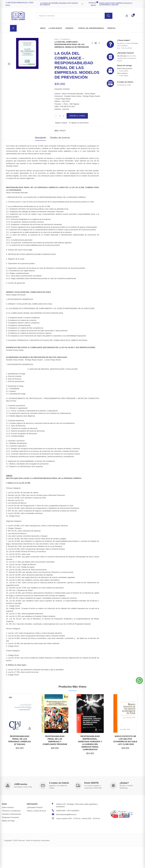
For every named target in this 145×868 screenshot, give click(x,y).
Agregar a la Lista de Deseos (80, 123)
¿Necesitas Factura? (125, 53)
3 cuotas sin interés (125, 82)
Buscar (109, 16)
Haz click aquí (122, 56)
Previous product (92, 43)
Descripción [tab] (41, 138)
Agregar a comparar (61, 123)
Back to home (96, 43)
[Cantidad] (60, 116)
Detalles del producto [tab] (60, 138)
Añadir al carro (77, 116)
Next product (99, 43)
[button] (139, 680)
